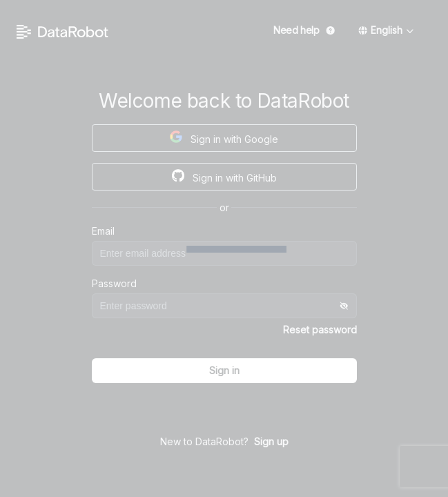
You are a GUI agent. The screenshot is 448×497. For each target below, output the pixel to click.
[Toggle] (344, 306)
